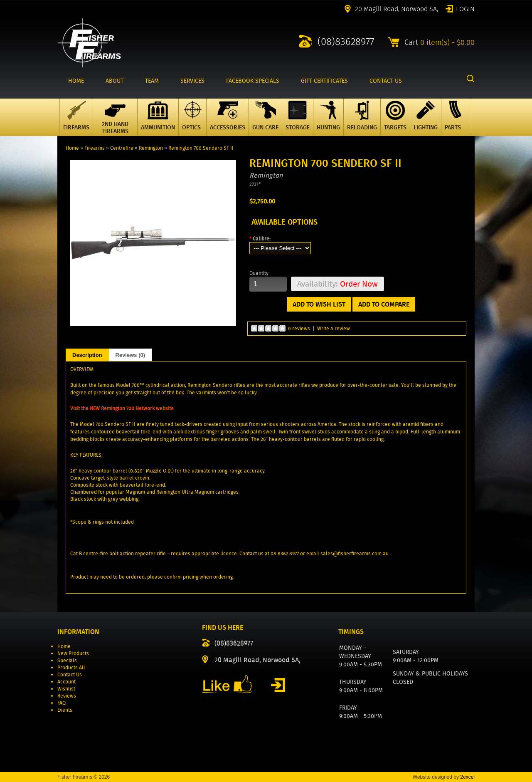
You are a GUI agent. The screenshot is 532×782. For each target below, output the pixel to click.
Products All (71, 667)
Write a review (334, 328)
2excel (467, 777)
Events (65, 710)
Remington (151, 148)
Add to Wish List (319, 304)
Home (72, 148)
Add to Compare (384, 304)
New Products (73, 653)
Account (66, 682)
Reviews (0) (131, 355)
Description (87, 355)
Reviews (67, 696)
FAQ (62, 703)
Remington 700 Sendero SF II (201, 148)
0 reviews (299, 328)
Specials (67, 660)
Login (465, 8)
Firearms (95, 148)
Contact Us (70, 674)
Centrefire (122, 148)
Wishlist (66, 689)
